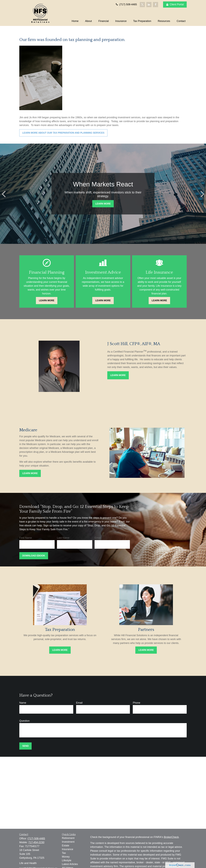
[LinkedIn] (149, 5)
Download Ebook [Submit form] (34, 556)
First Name (26, 538)
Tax (64, 853)
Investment (68, 842)
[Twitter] (142, 5)
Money (66, 857)
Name (23, 703)
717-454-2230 (36, 842)
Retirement (68, 838)
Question (24, 721)
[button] (75, 21)
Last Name (63, 538)
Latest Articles (70, 864)
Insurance (68, 849)
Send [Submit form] (25, 746)
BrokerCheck (171, 837)
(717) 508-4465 (126, 4)
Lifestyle (67, 860)
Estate (66, 846)
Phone (136, 703)
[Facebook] (156, 5)
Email (98, 538)
